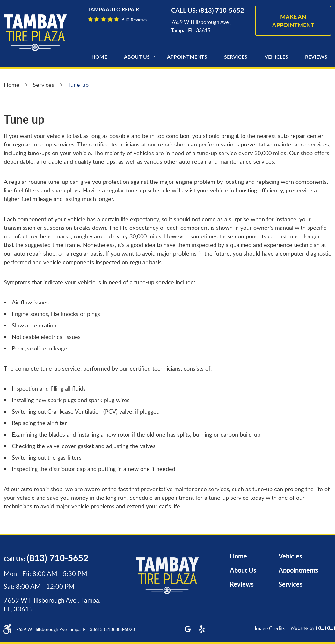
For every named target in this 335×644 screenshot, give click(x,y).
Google (188, 629)
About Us (137, 57)
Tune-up (78, 85)
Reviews (316, 57)
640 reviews (134, 20)
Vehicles (276, 57)
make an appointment (293, 21)
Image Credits (270, 628)
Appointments (187, 57)
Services (236, 57)
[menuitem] (99, 57)
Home (99, 57)
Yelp (202, 629)
